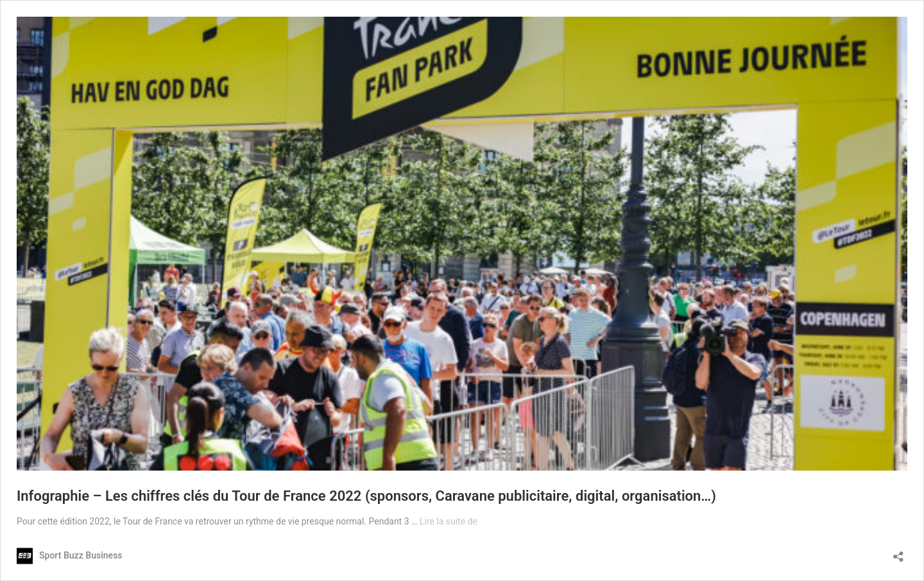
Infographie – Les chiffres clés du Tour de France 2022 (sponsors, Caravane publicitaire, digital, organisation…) (366, 496)
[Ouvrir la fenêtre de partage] (898, 552)
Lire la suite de (449, 521)
